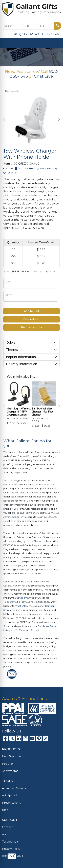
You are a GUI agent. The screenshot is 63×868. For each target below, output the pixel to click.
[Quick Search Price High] (46, 26)
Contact (7, 827)
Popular (8, 764)
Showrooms (10, 771)
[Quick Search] (11, 26)
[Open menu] (56, 43)
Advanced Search (14, 788)
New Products (12, 756)
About (6, 834)
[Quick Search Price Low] (30, 26)
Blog (5, 810)
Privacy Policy (11, 849)
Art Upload (9, 795)
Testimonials (10, 842)
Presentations (11, 803)
